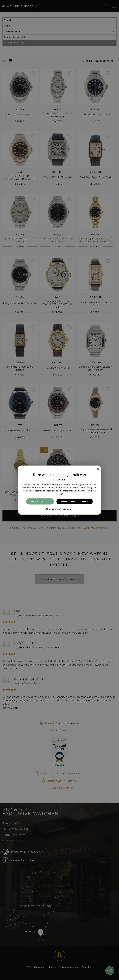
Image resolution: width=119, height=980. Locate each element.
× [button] (98, 469)
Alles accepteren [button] (40, 501)
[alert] (59, 490)
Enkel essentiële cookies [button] (75, 501)
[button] (59, 509)
